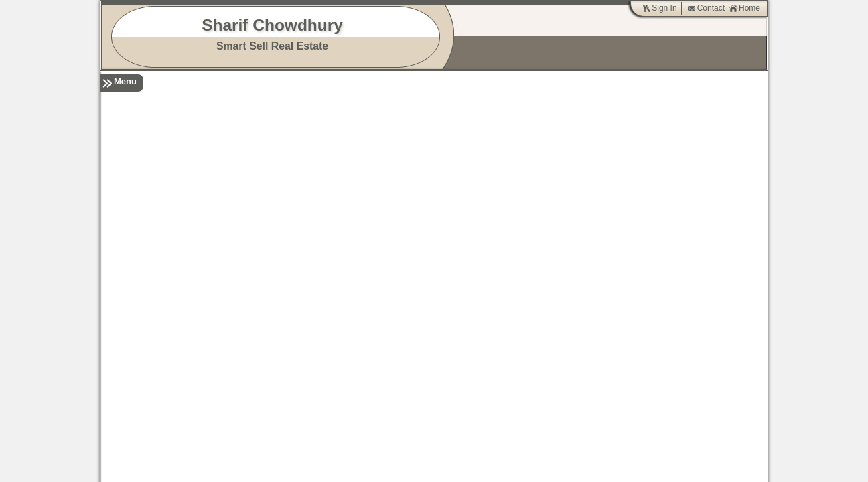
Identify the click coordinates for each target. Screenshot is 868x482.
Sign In (659, 8)
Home (744, 8)
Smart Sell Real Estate (272, 46)
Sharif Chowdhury (272, 25)
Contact (706, 8)
